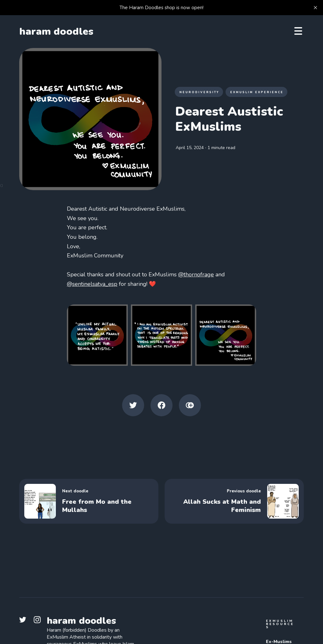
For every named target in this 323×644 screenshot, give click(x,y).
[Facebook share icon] (161, 405)
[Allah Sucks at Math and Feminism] (234, 501)
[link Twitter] (25, 622)
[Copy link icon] (190, 405)
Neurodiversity (199, 92)
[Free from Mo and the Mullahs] (89, 501)
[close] (315, 8)
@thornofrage (196, 274)
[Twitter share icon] (133, 405)
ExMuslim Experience (257, 92)
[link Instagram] (39, 622)
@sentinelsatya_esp (92, 284)
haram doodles (56, 32)
